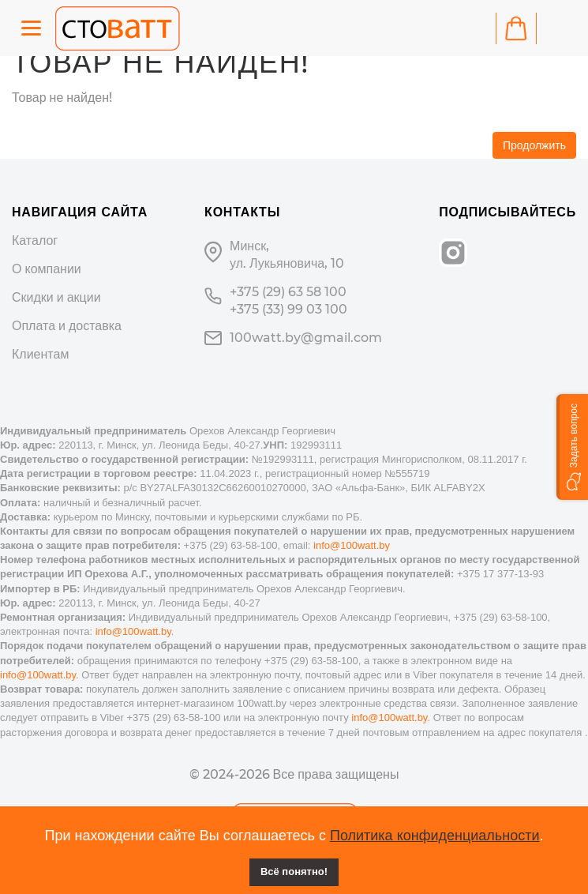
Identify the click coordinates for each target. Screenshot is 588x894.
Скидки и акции (56, 297)
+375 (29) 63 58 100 (288, 292)
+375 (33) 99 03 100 (288, 309)
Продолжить (534, 145)
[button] (572, 447)
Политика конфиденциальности (435, 836)
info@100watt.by (352, 545)
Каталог (35, 240)
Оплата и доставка (67, 326)
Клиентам (40, 354)
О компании (47, 269)
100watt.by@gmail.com (306, 338)
